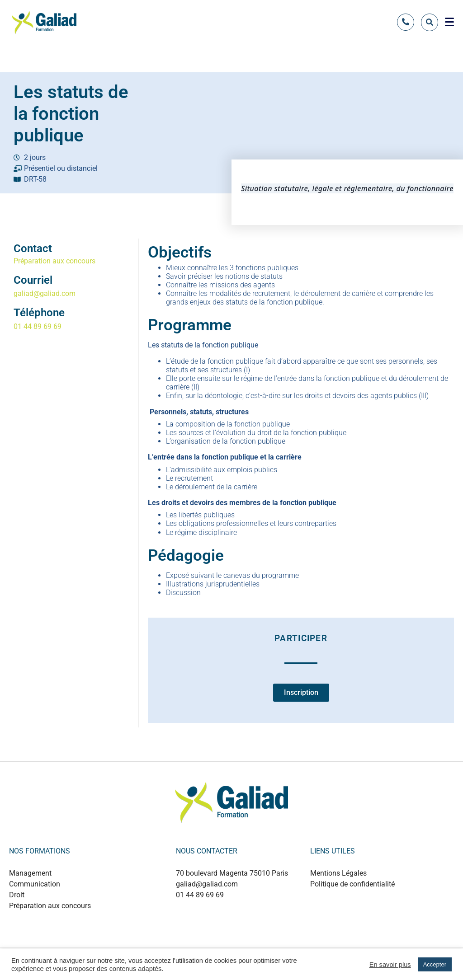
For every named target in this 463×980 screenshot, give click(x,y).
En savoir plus (390, 965)
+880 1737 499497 (227, 924)
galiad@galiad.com (45, 293)
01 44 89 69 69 (38, 326)
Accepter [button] (435, 964)
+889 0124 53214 (225, 914)
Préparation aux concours (54, 261)
